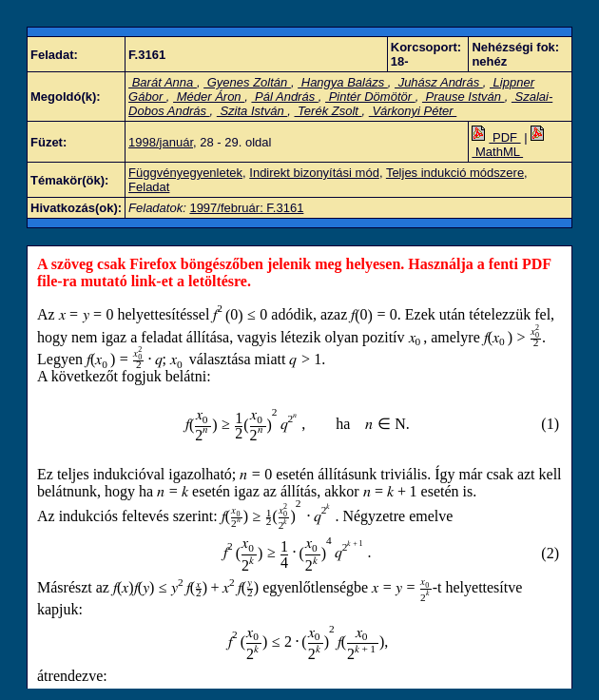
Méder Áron (209, 97)
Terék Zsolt (328, 111)
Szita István (252, 111)
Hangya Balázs (343, 82)
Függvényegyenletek (185, 173)
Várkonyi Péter (413, 111)
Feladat (149, 187)
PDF (496, 137)
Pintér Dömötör (370, 97)
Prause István (464, 97)
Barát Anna (163, 82)
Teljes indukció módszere (455, 173)
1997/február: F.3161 (246, 208)
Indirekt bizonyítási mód (314, 173)
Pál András (284, 97)
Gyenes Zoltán (247, 82)
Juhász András (439, 82)
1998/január (161, 142)
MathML (510, 145)
